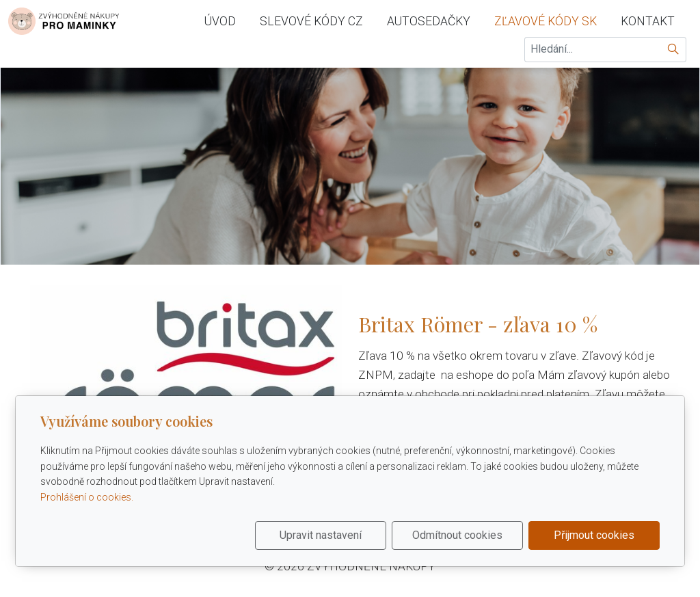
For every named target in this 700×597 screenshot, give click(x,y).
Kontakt (648, 21)
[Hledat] (674, 50)
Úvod (220, 21)
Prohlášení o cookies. (87, 497)
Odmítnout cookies (457, 535)
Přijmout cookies (594, 535)
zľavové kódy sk (546, 21)
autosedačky (429, 21)
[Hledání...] (593, 50)
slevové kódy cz (311, 21)
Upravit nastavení (321, 535)
